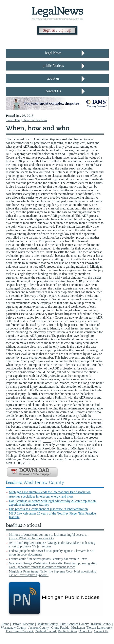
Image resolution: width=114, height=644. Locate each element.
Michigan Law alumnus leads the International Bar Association (50, 492)
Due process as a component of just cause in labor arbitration (48, 509)
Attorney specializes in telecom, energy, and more (41, 496)
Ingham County (101, 624)
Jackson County (39, 628)
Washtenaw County (14, 628)
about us (53, 78)
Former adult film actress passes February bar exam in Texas (48, 559)
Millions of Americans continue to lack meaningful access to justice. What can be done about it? (48, 536)
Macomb (29, 624)
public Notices (53, 66)
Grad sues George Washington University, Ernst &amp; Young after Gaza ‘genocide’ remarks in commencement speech (53, 565)
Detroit (16, 624)
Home (5, 624)
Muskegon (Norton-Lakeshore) (92, 628)
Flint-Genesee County (75, 624)
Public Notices (68, 631)
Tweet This (13, 120)
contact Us (53, 91)
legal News (53, 53)
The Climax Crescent (20, 631)
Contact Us (101, 631)
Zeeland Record (46, 631)
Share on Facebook (35, 120)
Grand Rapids (60, 628)
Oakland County (48, 624)
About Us (85, 631)
